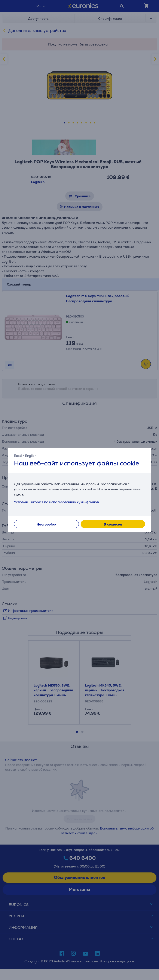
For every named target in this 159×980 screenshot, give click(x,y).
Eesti (18, 455)
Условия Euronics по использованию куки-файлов (56, 502)
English (31, 455)
